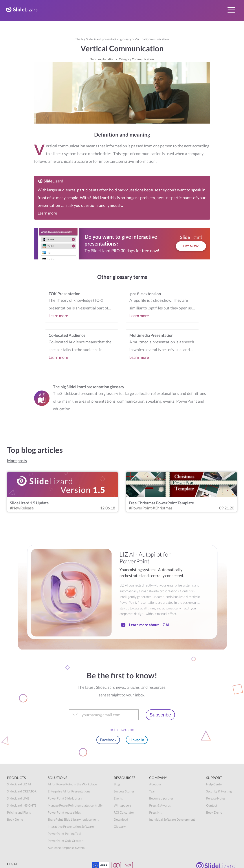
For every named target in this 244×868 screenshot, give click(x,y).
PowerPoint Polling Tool (64, 834)
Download (121, 819)
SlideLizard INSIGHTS (22, 805)
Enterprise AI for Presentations (69, 791)
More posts (17, 461)
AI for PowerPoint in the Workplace (72, 784)
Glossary (120, 826)
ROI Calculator (124, 812)
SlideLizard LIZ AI (19, 784)
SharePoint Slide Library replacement (73, 819)
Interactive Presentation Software (71, 826)
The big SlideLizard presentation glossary (103, 39)
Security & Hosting (219, 791)
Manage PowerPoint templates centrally (75, 805)
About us (155, 784)
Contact (212, 805)
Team (153, 791)
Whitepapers (123, 805)
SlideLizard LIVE (18, 798)
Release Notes (216, 798)
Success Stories (124, 791)
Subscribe (160, 715)
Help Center (215, 784)
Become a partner (161, 798)
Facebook (108, 740)
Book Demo (15, 819)
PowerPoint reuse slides (64, 812)
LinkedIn (137, 740)
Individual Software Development (172, 819)
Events (118, 798)
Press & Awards (160, 805)
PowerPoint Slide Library (65, 798)
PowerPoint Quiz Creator (65, 841)
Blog (117, 784)
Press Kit (155, 812)
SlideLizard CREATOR (22, 791)
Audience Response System (66, 848)
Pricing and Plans (19, 812)
